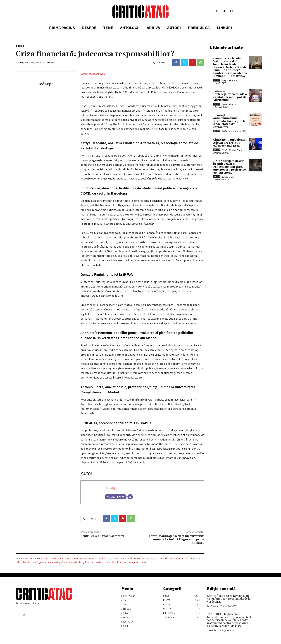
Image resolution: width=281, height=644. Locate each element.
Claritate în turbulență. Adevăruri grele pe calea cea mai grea (230, 143)
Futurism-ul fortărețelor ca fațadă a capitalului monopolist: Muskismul (230, 96)
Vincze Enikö (228, 177)
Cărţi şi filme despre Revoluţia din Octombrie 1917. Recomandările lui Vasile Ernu (229, 599)
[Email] (130, 497)
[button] (232, 12)
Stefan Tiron (228, 104)
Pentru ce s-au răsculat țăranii (102, 536)
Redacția (24, 63)
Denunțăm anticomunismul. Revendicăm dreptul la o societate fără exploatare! (229, 121)
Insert (20, 46)
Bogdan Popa (228, 80)
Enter (217, 80)
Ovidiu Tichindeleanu (232, 150)
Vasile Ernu (212, 606)
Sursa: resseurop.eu (93, 74)
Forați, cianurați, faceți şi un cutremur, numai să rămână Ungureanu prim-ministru (177, 539)
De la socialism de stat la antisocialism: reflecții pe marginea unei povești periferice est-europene (229, 167)
